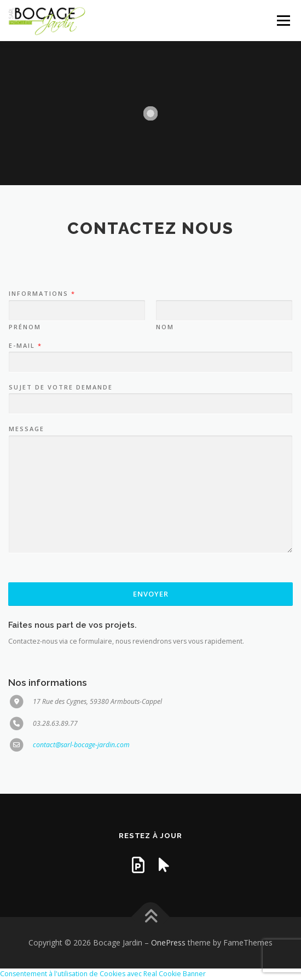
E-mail (25, 346)
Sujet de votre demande (61, 387)
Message (27, 429)
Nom (165, 327)
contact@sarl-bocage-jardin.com (81, 745)
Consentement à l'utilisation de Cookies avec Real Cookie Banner (103, 974)
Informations (42, 294)
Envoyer (151, 594)
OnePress (168, 942)
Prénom (25, 327)
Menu (283, 21)
